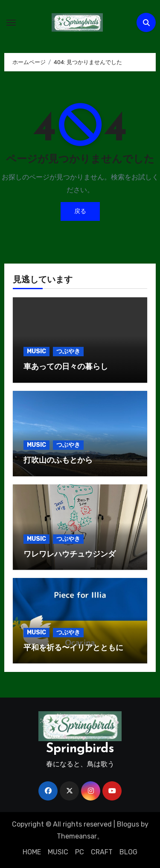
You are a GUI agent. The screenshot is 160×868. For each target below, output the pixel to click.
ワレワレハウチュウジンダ (70, 555)
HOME (32, 852)
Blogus (128, 824)
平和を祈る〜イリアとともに (73, 648)
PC (80, 852)
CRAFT (102, 852)
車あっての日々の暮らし (66, 367)
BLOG (128, 852)
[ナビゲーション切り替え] (11, 23)
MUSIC (36, 351)
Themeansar (77, 836)
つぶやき (68, 351)
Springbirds (80, 749)
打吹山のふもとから (58, 461)
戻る (80, 211)
